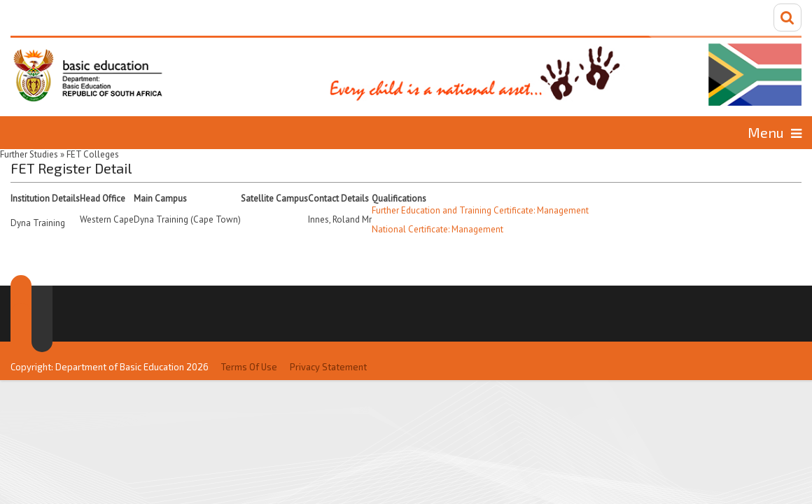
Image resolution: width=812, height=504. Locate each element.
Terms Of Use (249, 337)
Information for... (688, 132)
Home (82, 132)
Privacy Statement (328, 337)
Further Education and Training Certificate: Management (480, 209)
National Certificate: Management (437, 228)
